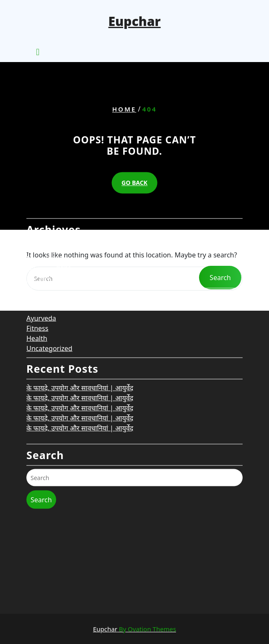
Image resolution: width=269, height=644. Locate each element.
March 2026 (45, 216)
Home (124, 109)
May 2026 (41, 205)
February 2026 (49, 226)
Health (37, 295)
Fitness (37, 285)
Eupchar (135, 21)
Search (41, 457)
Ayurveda (41, 275)
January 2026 (47, 236)
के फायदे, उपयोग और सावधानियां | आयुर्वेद (80, 345)
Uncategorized (49, 305)
